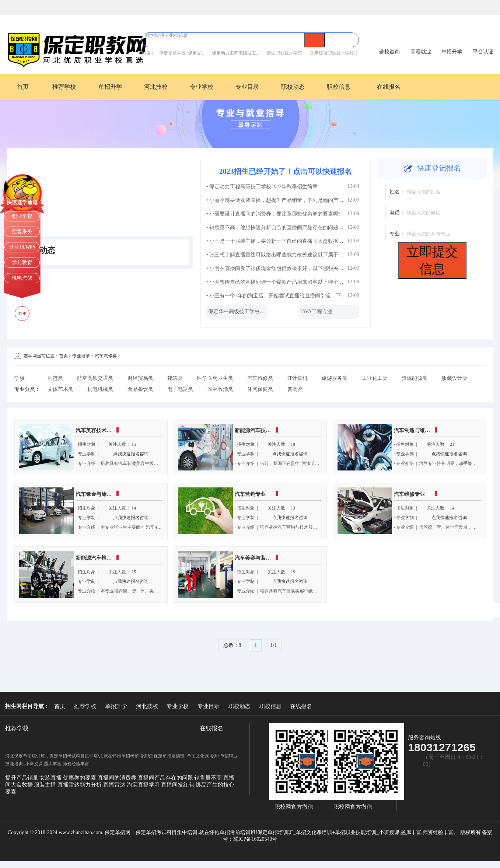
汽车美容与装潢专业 (258, 558)
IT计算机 (298, 378)
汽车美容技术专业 (96, 430)
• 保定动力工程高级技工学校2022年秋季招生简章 (262, 187)
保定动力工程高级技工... (236, 53)
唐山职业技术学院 (284, 53)
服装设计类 (455, 378)
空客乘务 (22, 232)
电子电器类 (180, 389)
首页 (23, 87)
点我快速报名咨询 (131, 454)
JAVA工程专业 (316, 311)
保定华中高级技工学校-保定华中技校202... (256, 311)
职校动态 (293, 87)
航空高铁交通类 (95, 378)
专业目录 (247, 87)
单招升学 (110, 87)
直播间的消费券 (118, 778)
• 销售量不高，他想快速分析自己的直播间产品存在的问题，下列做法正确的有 (296, 227)
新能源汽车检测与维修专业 (106, 558)
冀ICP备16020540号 (255, 839)
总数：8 (232, 645)
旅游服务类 (335, 378)
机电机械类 (100, 389)
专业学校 (202, 87)
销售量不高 (209, 778)
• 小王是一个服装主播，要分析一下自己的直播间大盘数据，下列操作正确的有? (297, 241)
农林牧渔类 (220, 389)
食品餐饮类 (140, 389)
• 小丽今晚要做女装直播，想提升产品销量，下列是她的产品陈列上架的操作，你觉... (303, 200)
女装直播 (51, 778)
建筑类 (175, 378)
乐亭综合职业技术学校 (332, 53)
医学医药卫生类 (215, 378)
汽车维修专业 (409, 494)
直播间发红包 (178, 785)
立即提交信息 (432, 260)
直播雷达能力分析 (80, 785)
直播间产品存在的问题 (166, 778)
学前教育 (22, 262)
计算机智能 (22, 247)
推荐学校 (64, 87)
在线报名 (389, 87)
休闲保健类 (260, 389)
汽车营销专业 (250, 494)
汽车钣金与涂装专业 (99, 494)
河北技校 (156, 87)
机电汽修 (22, 278)
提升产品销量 (22, 778)
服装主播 (46, 785)
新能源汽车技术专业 (258, 430)
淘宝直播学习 (144, 785)
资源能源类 (415, 378)
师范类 (55, 378)
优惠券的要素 (80, 778)
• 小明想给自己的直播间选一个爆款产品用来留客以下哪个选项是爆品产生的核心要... (303, 282)
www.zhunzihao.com (80, 832)
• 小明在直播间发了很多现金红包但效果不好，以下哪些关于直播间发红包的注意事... (303, 268)
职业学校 (22, 216)
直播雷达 (115, 785)
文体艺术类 (60, 389)
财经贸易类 (140, 378)
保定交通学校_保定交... (182, 53)
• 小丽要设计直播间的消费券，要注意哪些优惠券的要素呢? (274, 214)
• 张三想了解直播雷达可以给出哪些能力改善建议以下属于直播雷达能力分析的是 (298, 255)
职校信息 (339, 87)
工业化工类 (375, 378)
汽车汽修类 (106, 356)
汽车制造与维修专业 (417, 430)
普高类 (295, 389)
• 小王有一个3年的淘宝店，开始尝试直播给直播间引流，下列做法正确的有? (293, 296)
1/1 (274, 645)
